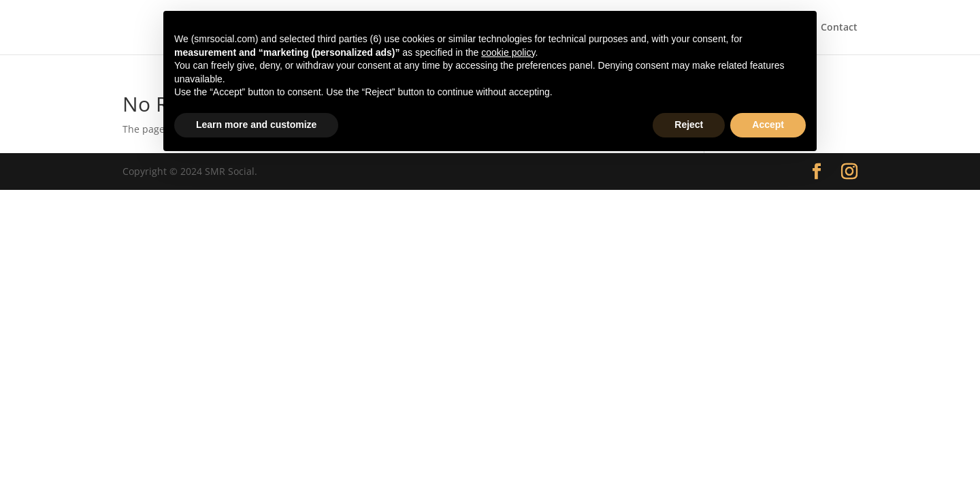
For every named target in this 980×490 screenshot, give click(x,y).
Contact (839, 28)
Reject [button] (689, 125)
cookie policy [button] (508, 52)
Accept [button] (768, 125)
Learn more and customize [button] (256, 125)
